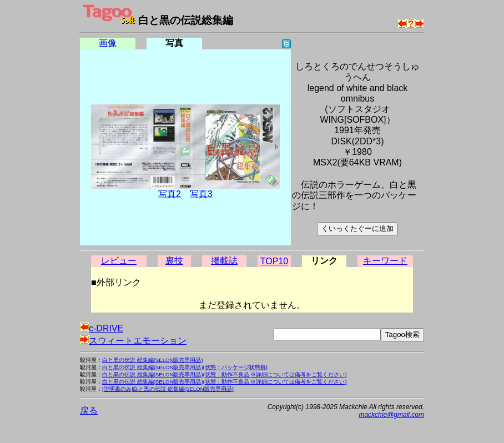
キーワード (385, 261)
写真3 (201, 194)
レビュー (119, 261)
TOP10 (274, 261)
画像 (108, 43)
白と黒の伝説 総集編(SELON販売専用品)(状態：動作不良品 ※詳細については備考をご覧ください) (225, 374)
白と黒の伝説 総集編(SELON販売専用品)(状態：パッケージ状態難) (185, 367)
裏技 (174, 261)
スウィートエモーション (133, 341)
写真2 (170, 194)
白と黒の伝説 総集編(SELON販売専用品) (153, 360)
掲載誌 (224, 261)
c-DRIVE (102, 328)
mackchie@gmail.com (391, 415)
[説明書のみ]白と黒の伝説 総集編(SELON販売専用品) (168, 389)
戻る (89, 411)
